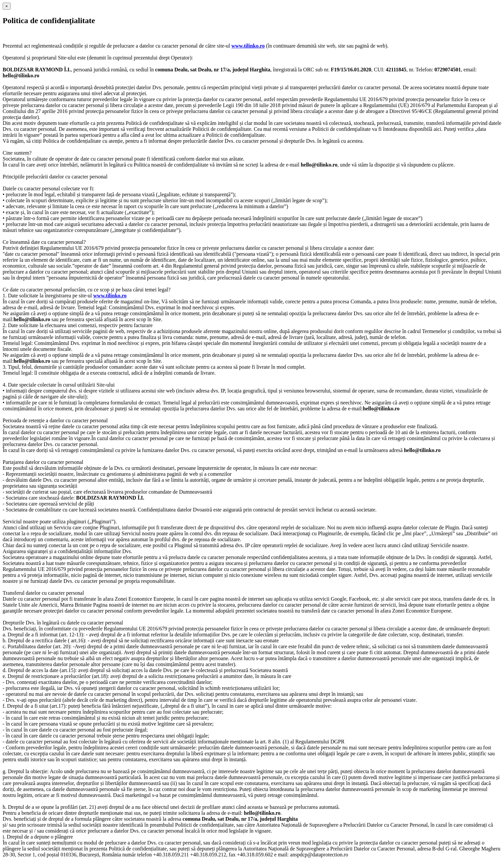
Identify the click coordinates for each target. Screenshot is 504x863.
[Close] (7, 6)
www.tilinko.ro (248, 46)
